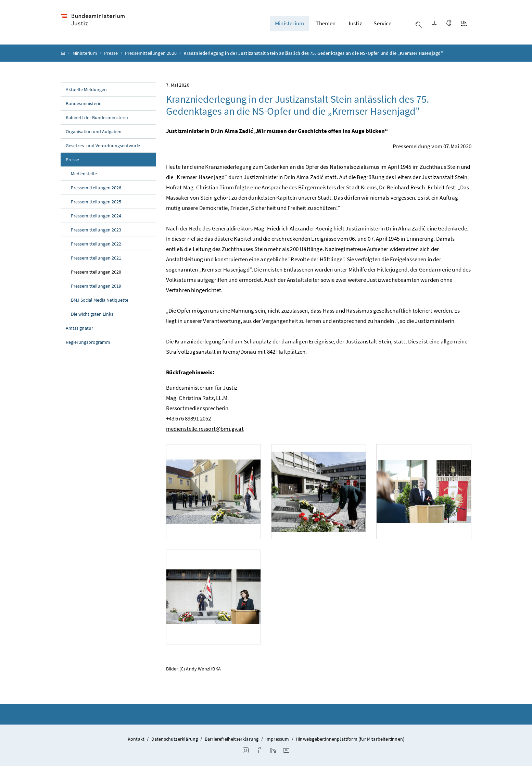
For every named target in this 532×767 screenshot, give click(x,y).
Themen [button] (326, 24)
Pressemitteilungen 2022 (96, 245)
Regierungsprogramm (88, 343)
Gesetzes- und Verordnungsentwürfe (103, 147)
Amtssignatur (79, 329)
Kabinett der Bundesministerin (97, 118)
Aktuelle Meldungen (86, 90)
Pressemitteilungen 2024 (96, 217)
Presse (111, 54)
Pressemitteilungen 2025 (96, 203)
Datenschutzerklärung (175, 740)
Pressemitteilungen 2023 (96, 231)
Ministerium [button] (289, 24)
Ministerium (85, 54)
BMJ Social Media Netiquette (100, 301)
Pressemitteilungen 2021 (96, 259)
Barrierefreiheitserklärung (232, 740)
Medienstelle (84, 175)
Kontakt (136, 740)
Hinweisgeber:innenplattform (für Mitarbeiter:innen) (350, 740)
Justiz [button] (355, 24)
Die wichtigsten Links (92, 315)
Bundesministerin (84, 104)
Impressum (277, 740)
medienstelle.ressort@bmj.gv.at (205, 430)
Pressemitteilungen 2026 (96, 189)
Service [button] (382, 24)
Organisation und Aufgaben (94, 133)
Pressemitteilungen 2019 (96, 287)
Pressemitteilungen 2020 (151, 54)
